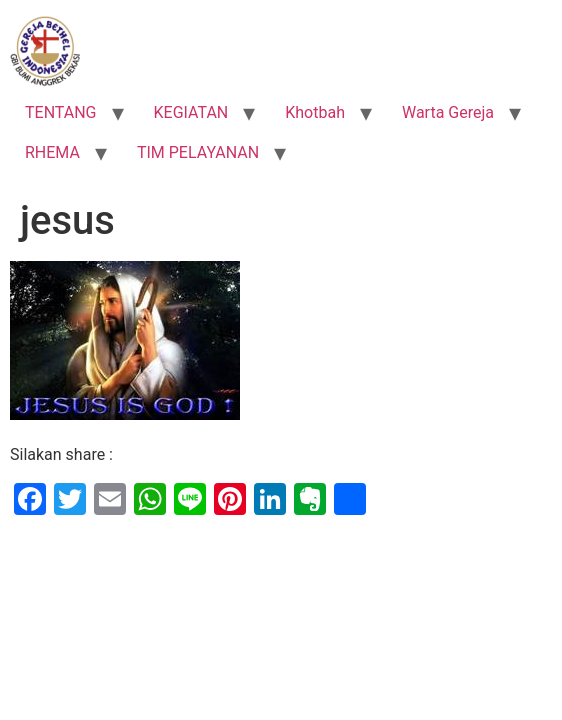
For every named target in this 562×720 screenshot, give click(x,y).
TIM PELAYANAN (198, 152)
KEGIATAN (191, 112)
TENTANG (61, 112)
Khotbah (315, 112)
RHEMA (52, 152)
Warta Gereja (448, 112)
